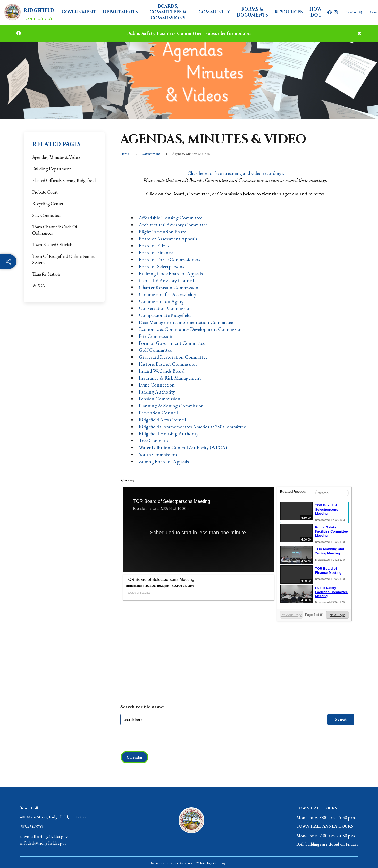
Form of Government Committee (172, 343)
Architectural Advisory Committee (174, 225)
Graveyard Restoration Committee (174, 357)
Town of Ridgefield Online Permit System (63, 259)
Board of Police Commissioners (170, 259)
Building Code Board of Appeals (172, 273)
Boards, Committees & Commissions (169, 12)
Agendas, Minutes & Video (56, 157)
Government (80, 12)
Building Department (52, 169)
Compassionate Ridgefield (165, 315)
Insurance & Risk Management (171, 378)
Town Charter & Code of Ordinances (55, 230)
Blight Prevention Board (164, 232)
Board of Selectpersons (162, 266)
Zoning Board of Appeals (165, 461)
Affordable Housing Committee (171, 218)
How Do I (316, 12)
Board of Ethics (155, 245)
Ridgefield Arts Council (163, 420)
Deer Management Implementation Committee (186, 322)
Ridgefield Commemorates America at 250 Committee (194, 427)
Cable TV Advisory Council (167, 280)
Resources (289, 12)
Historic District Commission (169, 364)
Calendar (135, 757)
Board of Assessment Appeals (169, 239)
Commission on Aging (162, 301)
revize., (170, 863)
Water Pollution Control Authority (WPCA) (184, 447)
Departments (122, 12)
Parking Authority (158, 392)
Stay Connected (46, 215)
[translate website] (353, 12)
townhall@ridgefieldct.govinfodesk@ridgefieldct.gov (45, 841)
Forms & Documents (252, 12)
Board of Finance (156, 252)
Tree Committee (155, 440)
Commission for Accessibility (168, 294)
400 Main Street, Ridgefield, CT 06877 (57, 818)
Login (224, 863)
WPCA (39, 286)
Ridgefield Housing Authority (170, 433)
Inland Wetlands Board (162, 371)
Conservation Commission (166, 308)
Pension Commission (160, 399)
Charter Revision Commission (169, 287)
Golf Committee (156, 350)
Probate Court (45, 192)
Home (125, 154)
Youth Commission (158, 454)
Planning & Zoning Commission (172, 406)
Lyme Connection (157, 385)
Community (214, 12)
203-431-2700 (33, 828)
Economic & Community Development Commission (192, 329)
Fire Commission (156, 336)
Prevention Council (159, 413)
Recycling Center (48, 204)
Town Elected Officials (52, 245)
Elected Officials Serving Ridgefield (64, 180)
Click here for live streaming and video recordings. (236, 173)
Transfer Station (46, 274)
